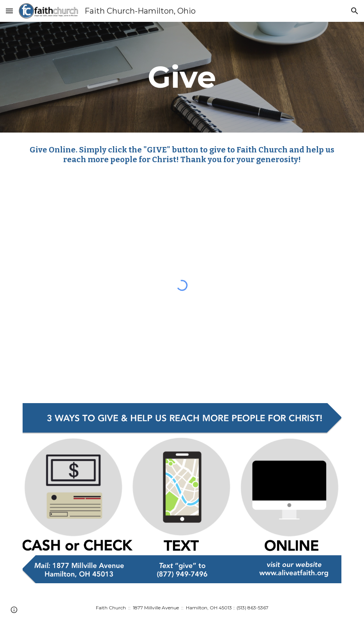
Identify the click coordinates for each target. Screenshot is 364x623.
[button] (9, 11)
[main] (182, 77)
